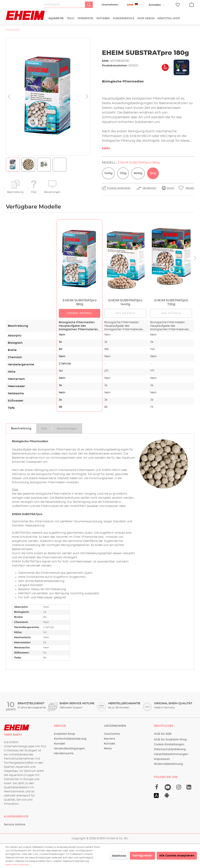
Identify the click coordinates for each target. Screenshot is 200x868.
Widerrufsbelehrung (168, 764)
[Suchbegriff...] (65, 5)
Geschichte (112, 734)
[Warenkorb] (192, 4)
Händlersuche (64, 753)
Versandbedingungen (70, 749)
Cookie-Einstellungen (169, 745)
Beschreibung (15, 192)
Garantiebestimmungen (171, 754)
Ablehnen (119, 856)
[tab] (21, 429)
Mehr (106, 148)
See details (125, 313)
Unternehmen (110, 5)
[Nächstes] (87, 97)
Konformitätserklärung (70, 739)
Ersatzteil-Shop (65, 734)
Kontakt (60, 744)
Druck (170, 188)
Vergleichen (149, 188)
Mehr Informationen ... (19, 865)
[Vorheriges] (9, 97)
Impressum (162, 759)
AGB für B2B (163, 734)
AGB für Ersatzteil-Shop (170, 740)
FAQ (34, 192)
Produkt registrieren (119, 188)
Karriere (110, 739)
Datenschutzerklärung (170, 749)
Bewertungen (52, 192)
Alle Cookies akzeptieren (177, 856)
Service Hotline (15, 825)
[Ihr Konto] (155, 5)
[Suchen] (89, 5)
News (108, 749)
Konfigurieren (142, 856)
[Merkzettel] (178, 5)
